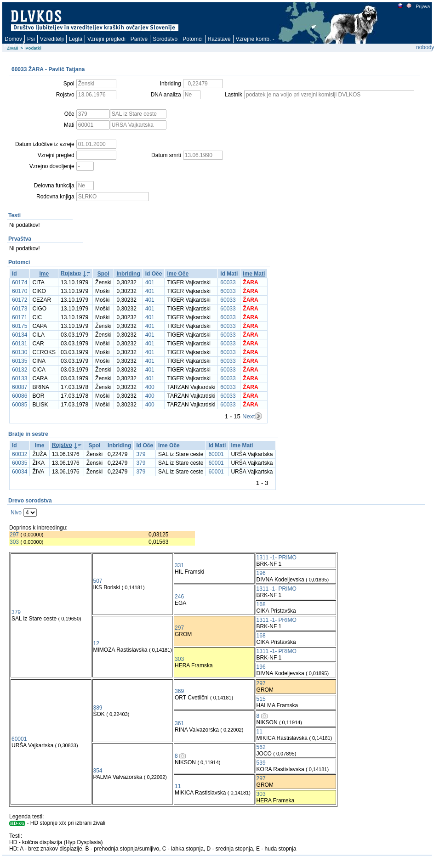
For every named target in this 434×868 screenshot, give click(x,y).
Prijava (423, 7)
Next (248, 416)
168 (261, 604)
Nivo (16, 513)
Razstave (219, 39)
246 (179, 597)
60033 (228, 282)
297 (14, 535)
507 (98, 581)
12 (96, 643)
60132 (20, 370)
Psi (31, 39)
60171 (20, 317)
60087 (20, 387)
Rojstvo (71, 273)
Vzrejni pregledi (106, 39)
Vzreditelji (52, 39)
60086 (20, 396)
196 (261, 573)
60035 (20, 463)
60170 (20, 291)
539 (261, 763)
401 (150, 282)
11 (260, 732)
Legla (76, 39)
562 (261, 747)
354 (98, 771)
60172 (20, 300)
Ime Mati (254, 274)
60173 (20, 309)
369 (179, 691)
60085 (20, 405)
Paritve (139, 39)
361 (179, 723)
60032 (20, 454)
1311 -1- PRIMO (277, 558)
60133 (20, 378)
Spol (103, 274)
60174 (20, 282)
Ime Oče (178, 274)
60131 (20, 344)
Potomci (192, 39)
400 (150, 387)
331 (179, 565)
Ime (44, 274)
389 (98, 708)
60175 (20, 326)
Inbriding (128, 274)
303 (14, 542)
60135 (20, 361)
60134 (20, 335)
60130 (20, 352)
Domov (13, 39)
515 (261, 699)
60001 (216, 454)
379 (141, 454)
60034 (20, 472)
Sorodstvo (165, 39)
